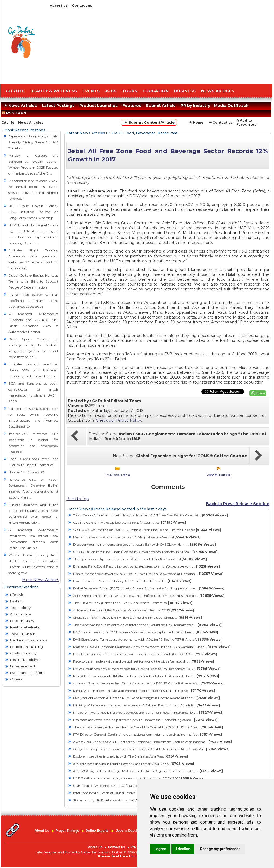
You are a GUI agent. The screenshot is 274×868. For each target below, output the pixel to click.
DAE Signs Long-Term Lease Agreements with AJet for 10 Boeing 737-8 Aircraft (147, 639)
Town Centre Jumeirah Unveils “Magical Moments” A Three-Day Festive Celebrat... (151, 515)
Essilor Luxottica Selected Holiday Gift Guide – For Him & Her (132, 581)
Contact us (82, 6)
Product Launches (98, 106)
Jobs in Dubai (127, 831)
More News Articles (41, 580)
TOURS (130, 91)
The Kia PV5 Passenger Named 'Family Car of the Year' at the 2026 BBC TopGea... (148, 727)
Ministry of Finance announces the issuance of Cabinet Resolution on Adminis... (147, 705)
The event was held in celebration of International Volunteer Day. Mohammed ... (147, 625)
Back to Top (78, 499)
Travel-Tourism (23, 634)
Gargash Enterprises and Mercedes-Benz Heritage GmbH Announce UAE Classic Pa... (151, 749)
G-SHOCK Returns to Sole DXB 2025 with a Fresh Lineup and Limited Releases (147, 530)
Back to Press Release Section (238, 504)
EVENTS (91, 91)
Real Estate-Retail (26, 627)
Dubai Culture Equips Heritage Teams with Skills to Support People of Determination (33, 281)
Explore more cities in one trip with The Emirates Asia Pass (131, 756)
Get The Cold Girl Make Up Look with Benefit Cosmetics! (130, 523)
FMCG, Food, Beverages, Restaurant (145, 133)
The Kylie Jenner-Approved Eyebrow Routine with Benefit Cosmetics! (140, 559)
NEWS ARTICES (218, 91)
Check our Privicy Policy (118, 420)
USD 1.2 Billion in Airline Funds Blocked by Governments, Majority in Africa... (145, 552)
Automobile (20, 614)
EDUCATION (156, 91)
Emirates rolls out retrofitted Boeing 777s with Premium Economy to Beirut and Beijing (33, 370)
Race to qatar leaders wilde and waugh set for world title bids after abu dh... (144, 661)
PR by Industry (195, 106)
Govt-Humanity (23, 653)
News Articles (20, 106)
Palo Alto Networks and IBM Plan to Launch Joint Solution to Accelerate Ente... (146, 676)
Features (132, 106)
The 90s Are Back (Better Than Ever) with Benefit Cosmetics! (133, 603)
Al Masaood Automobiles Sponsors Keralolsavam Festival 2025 (134, 610)
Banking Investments (28, 640)
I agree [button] (160, 849)
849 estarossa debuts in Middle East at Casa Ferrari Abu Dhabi (134, 764)
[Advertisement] (160, 45)
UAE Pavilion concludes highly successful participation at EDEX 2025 (139, 778)
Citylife (8, 122)
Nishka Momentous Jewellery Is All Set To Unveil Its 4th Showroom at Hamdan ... (148, 574)
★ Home (196, 122)
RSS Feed (15, 113)
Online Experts (97, 831)
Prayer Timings (67, 831)
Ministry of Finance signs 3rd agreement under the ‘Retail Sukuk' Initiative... (144, 691)
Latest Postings (58, 106)
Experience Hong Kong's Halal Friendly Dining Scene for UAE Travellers (33, 142)
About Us (42, 831)
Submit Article (161, 106)
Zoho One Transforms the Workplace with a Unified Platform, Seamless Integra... (149, 596)
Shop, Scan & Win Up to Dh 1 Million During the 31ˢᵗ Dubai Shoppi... (138, 618)
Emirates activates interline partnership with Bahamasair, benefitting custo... (145, 720)
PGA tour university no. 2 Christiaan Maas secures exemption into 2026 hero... (146, 632)
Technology (20, 608)
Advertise (59, 6)
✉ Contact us (221, 122)
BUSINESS (185, 91)
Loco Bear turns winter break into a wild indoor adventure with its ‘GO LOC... (145, 654)
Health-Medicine (25, 660)
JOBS (111, 91)
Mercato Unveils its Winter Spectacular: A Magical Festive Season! (137, 537)
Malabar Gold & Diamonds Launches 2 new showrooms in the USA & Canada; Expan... (152, 647)
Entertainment (23, 666)
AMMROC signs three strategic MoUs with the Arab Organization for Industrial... (148, 771)
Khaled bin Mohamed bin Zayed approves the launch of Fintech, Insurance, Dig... (148, 713)
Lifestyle (17, 595)
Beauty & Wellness (54, 91)
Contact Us (116, 847)
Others (16, 679)
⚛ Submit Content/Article (149, 122)
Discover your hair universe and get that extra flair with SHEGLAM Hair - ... (144, 544)
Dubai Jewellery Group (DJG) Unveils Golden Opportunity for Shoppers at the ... (149, 588)
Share (260, 393)
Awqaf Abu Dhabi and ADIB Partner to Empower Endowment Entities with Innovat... (153, 742)
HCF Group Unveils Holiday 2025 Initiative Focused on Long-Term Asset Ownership (33, 212)
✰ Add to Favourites (246, 122)
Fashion (17, 601)
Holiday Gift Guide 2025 (27, 472)
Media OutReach (231, 106)
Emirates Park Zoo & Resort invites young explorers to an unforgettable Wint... (146, 566)
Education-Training (26, 647)
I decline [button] (183, 849)
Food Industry (22, 621)
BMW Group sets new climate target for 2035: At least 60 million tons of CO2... (147, 669)
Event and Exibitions (27, 673)
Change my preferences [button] (220, 849)
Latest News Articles (86, 133)
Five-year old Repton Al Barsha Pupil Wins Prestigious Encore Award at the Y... (146, 698)
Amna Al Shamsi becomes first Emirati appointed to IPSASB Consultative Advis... (148, 683)
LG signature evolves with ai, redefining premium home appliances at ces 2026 (33, 301)
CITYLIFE (15, 91)
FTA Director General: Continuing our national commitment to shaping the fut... (148, 734)
